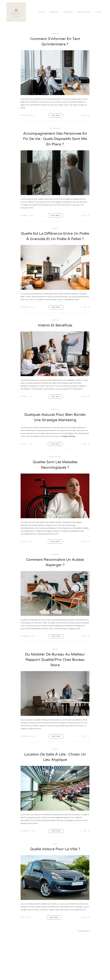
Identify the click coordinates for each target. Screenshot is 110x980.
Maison (42, 12)
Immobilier (54, 12)
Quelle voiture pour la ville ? (55, 856)
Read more (56, 116)
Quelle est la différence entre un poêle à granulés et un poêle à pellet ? (55, 239)
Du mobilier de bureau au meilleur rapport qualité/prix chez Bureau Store (55, 666)
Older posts (84, 939)
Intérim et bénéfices (55, 331)
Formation (68, 12)
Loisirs (98, 12)
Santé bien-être (84, 12)
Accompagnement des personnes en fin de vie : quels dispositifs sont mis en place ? (55, 139)
